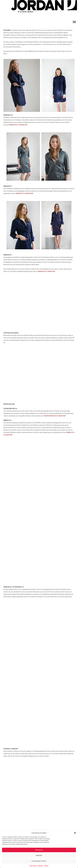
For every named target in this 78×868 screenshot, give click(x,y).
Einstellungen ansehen (39, 861)
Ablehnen (39, 855)
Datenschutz (40, 866)
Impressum (46, 866)
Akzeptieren (39, 850)
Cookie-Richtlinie (33, 866)
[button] (75, 833)
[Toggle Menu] (74, 22)
